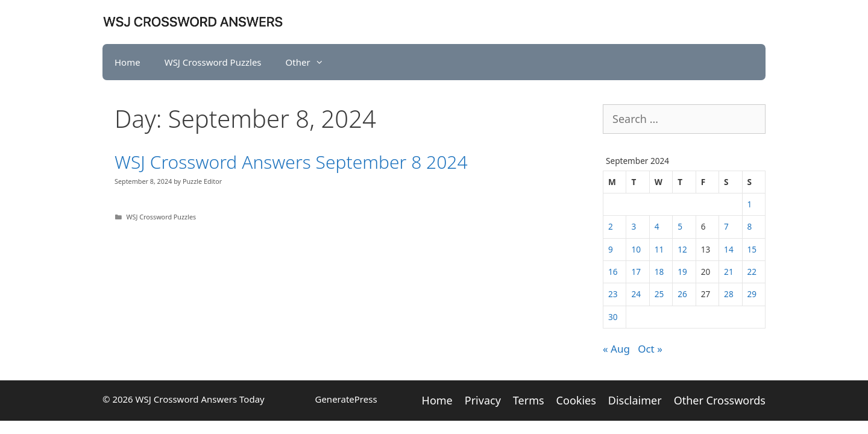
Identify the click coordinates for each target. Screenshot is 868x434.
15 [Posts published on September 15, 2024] (752, 249)
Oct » (650, 349)
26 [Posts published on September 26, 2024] (682, 294)
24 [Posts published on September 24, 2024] (636, 294)
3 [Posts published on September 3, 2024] (634, 226)
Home (127, 62)
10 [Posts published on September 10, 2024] (636, 249)
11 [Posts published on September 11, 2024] (659, 249)
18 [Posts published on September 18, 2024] (659, 272)
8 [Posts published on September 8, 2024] (750, 226)
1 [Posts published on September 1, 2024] (750, 204)
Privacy (483, 400)
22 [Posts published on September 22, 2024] (752, 272)
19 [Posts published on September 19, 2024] (682, 272)
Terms (529, 400)
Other (311, 62)
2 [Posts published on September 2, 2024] (611, 226)
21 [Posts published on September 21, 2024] (729, 272)
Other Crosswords (720, 400)
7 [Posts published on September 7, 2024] (726, 226)
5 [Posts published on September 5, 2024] (680, 226)
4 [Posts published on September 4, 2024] (657, 226)
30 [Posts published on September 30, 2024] (613, 317)
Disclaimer (635, 400)
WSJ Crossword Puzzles (213, 62)
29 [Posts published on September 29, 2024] (752, 294)
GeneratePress (346, 399)
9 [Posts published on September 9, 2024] (611, 249)
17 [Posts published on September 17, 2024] (636, 272)
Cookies (576, 400)
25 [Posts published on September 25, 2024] (659, 294)
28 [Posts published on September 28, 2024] (729, 294)
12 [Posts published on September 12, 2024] (682, 249)
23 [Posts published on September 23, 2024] (613, 294)
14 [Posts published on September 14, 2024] (729, 249)
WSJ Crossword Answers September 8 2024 (291, 162)
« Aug (616, 349)
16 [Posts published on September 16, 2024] (613, 272)
